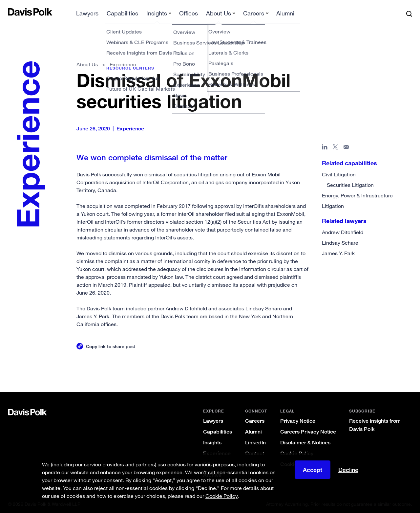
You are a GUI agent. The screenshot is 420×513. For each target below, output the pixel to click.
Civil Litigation (339, 174)
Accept (313, 470)
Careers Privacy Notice (308, 432)
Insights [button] (157, 13)
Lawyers (87, 13)
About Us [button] (219, 13)
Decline (348, 470)
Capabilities (122, 13)
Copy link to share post (111, 346)
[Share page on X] (336, 148)
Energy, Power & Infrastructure (357, 195)
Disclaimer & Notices (305, 443)
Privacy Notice (298, 421)
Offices (189, 13)
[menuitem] (87, 15)
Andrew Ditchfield (343, 232)
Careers (255, 421)
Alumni (285, 13)
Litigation (333, 206)
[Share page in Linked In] (325, 148)
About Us (87, 64)
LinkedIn (255, 443)
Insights (212, 443)
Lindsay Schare (340, 243)
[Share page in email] (346, 148)
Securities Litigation (350, 185)
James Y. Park (338, 253)
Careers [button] (254, 13)
